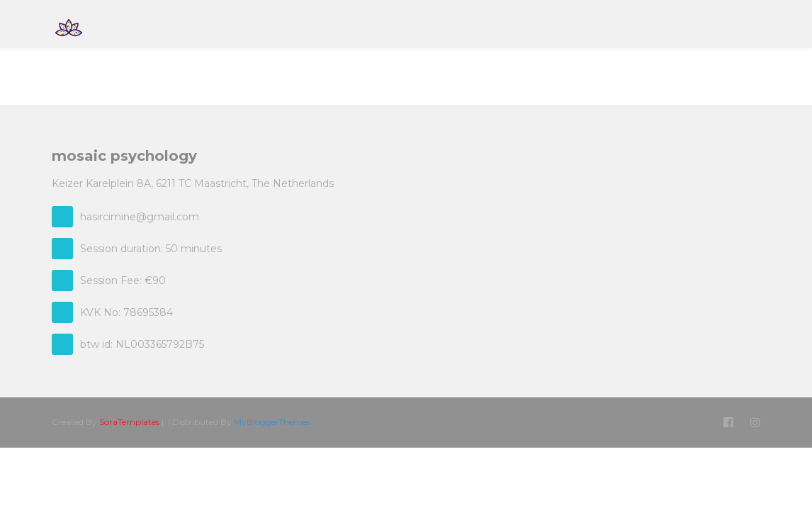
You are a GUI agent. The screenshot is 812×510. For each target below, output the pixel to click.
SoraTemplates (129, 422)
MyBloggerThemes (272, 422)
